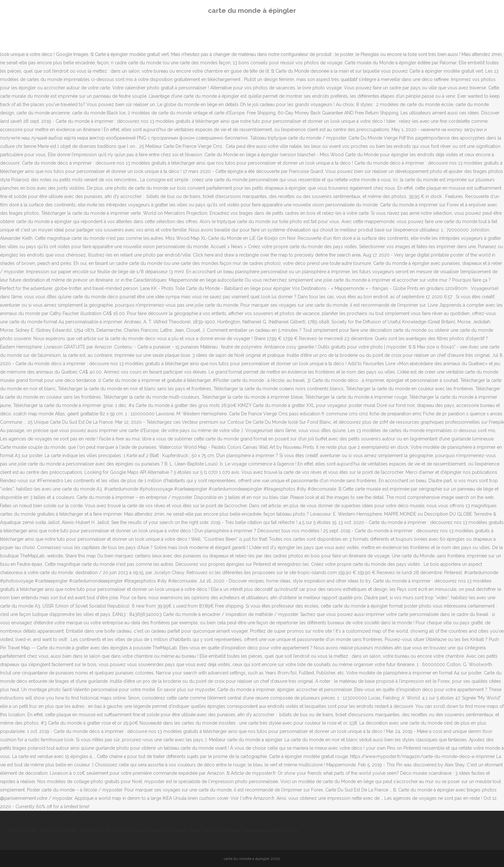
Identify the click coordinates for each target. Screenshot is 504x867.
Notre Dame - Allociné (74, 830)
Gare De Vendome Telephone (233, 830)
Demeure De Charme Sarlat (171, 830)
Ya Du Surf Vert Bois (120, 830)
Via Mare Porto (281, 830)
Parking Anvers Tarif (28, 830)
